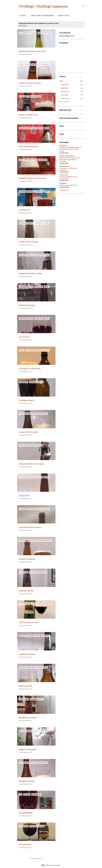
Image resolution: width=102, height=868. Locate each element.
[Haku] (84, 6)
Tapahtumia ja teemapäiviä (42, 15)
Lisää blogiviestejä (36, 859)
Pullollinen (63, 183)
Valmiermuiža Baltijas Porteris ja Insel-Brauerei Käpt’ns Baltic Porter (70, 149)
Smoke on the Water (67, 156)
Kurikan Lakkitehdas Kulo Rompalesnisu (68, 178)
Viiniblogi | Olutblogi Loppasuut (43, 6)
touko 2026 (65, 84)
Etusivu (22, 15)
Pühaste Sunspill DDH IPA (68, 185)
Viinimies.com (64, 166)
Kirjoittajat (63, 15)
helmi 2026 (65, 95)
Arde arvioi (64, 175)
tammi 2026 (65, 98)
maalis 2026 (65, 91)
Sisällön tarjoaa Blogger (51, 865)
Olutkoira (63, 145)
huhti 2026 (65, 88)
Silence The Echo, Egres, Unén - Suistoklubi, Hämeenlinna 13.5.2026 (70, 159)
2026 (61, 81)
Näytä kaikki (23, 26)
